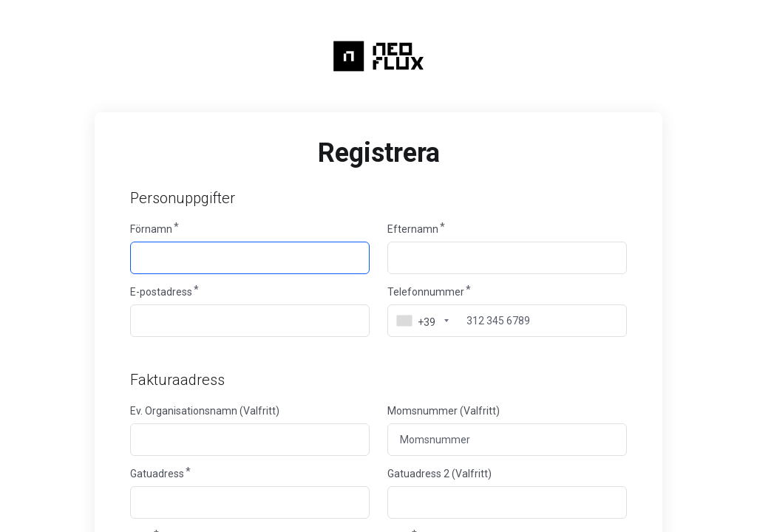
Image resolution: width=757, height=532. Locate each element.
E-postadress (161, 292)
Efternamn (413, 229)
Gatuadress (157, 474)
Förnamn (151, 229)
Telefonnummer (426, 292)
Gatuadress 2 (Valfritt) (439, 474)
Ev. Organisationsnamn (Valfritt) (205, 411)
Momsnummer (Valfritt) (444, 411)
